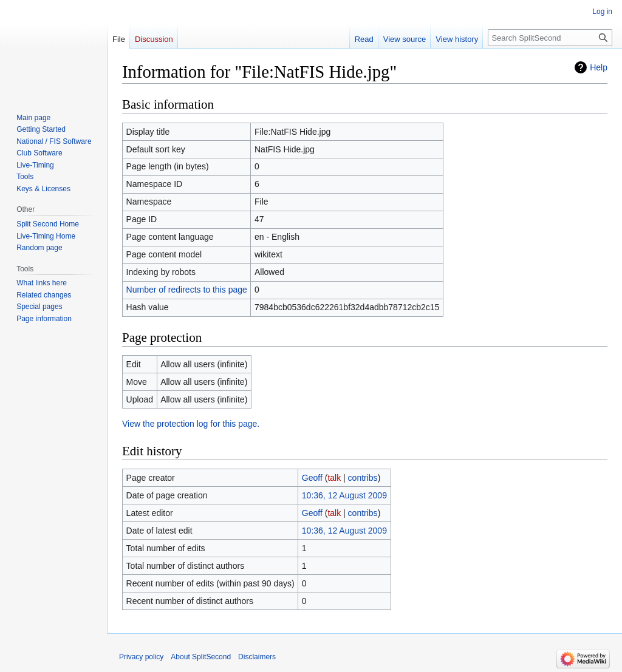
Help (599, 67)
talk (334, 478)
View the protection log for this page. (191, 424)
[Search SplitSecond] (550, 38)
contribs (363, 478)
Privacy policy (141, 657)
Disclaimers (257, 657)
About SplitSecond (201, 657)
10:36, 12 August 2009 (344, 495)
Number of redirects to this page (187, 290)
